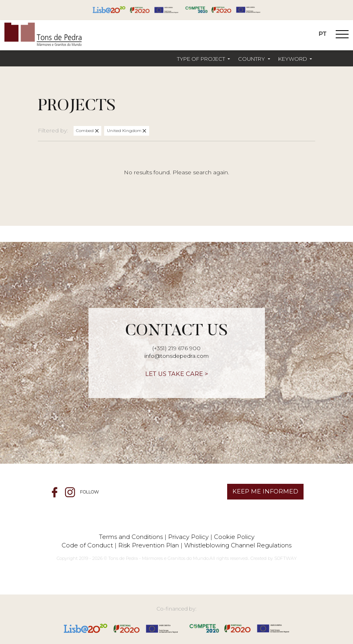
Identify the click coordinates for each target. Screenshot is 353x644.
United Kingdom (125, 131)
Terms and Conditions (131, 537)
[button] (203, 59)
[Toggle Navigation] (342, 35)
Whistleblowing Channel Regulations (238, 545)
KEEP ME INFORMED (265, 491)
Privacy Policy (188, 537)
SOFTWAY (285, 558)
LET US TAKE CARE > (177, 374)
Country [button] (252, 59)
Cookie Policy (234, 537)
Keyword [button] (293, 59)
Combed (85, 131)
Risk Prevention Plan (149, 545)
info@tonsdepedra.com (176, 356)
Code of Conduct (87, 545)
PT (322, 34)
